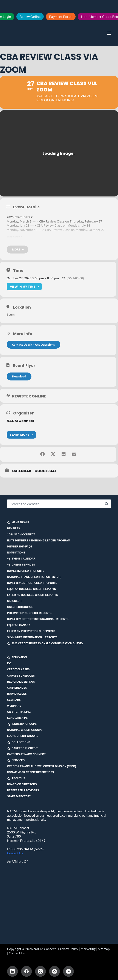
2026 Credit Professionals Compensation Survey (45, 644)
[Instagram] (54, 971)
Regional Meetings (21, 682)
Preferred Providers (23, 790)
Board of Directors (22, 784)
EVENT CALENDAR (21, 559)
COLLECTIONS (19, 742)
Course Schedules (21, 676)
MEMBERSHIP (18, 523)
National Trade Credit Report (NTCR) (34, 577)
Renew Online (30, 16)
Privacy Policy (68, 949)
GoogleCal (45, 472)
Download (19, 377)
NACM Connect (21, 421)
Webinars (14, 706)
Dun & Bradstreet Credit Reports (32, 583)
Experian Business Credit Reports (32, 595)
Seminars (14, 700)
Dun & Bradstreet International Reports (38, 619)
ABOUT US (16, 778)
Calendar (22, 472)
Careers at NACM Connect (26, 754)
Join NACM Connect (21, 535)
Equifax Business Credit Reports (32, 589)
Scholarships (17, 718)
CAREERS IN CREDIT (23, 748)
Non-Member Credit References (30, 772)
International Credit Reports (29, 613)
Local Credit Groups (23, 736)
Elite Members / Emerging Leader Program (39, 541)
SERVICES (16, 760)
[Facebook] (26, 971)
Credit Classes (18, 669)
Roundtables (17, 694)
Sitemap (104, 949)
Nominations (16, 553)
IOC (9, 663)
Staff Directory (19, 796)
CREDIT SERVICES (21, 565)
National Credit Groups (25, 730)
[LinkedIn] (12, 971)
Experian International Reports (31, 631)
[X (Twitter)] (40, 971)
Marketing (88, 949)
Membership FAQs (20, 547)
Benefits (13, 529)
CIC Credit (15, 601)
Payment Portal (61, 16)
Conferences (17, 688)
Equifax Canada (19, 625)
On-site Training (19, 712)
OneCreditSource (20, 607)
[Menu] (109, 33)
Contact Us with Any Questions (33, 345)
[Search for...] (55, 504)
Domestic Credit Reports (26, 571)
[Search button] (107, 504)
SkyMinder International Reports (32, 637)
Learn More (21, 435)
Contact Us (15, 853)
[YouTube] (68, 971)
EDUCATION (17, 658)
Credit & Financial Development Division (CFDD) (42, 766)
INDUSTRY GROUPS (22, 724)
